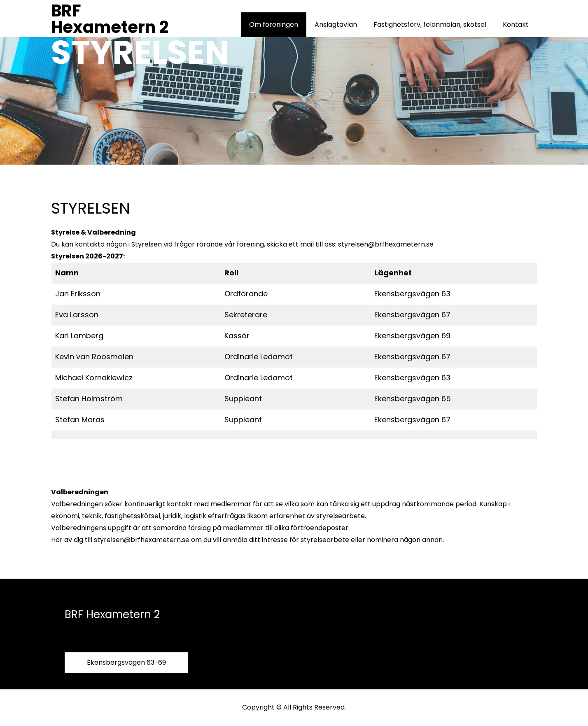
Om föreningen (274, 24)
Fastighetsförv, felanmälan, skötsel (430, 24)
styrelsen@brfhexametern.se (386, 244)
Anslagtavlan (336, 24)
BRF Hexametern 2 (110, 19)
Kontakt (516, 24)
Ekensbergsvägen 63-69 (126, 662)
